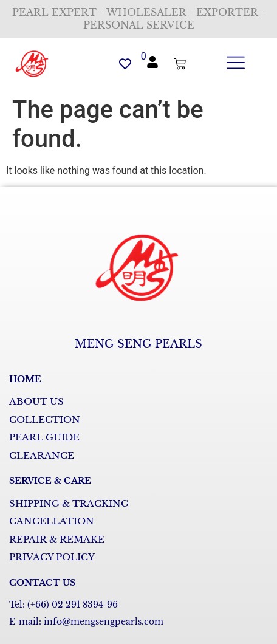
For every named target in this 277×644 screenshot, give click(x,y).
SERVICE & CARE (50, 481)
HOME (25, 379)
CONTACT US (42, 583)
